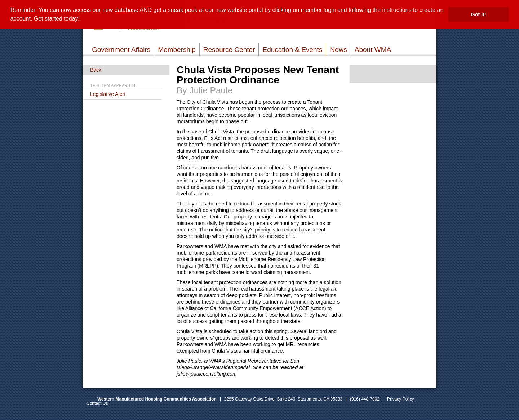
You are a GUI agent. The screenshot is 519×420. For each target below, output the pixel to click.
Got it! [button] (479, 14)
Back (96, 70)
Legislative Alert (108, 94)
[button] (82, 19)
